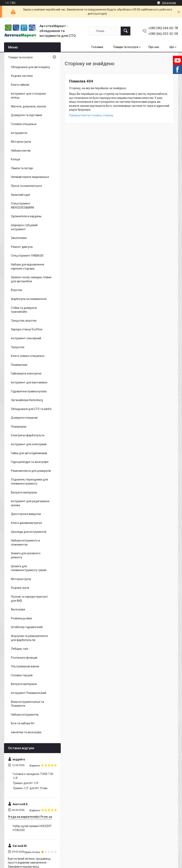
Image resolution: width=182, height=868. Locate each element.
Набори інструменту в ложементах (25, 543)
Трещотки (18, 347)
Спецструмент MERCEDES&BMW (22, 205)
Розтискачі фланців (24, 658)
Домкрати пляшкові (24, 418)
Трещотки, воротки (24, 321)
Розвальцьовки (21, 618)
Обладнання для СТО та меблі (31, 409)
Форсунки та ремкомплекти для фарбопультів (29, 638)
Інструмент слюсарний (26, 338)
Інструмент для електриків (29, 444)
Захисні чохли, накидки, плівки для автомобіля (31, 279)
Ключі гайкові (20, 85)
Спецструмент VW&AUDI (27, 256)
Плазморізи (19, 427)
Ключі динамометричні (26, 523)
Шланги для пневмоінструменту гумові (29, 568)
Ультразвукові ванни (25, 666)
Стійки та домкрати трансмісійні (24, 310)
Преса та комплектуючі (26, 186)
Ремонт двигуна (22, 247)
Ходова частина (22, 76)
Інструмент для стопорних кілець (28, 96)
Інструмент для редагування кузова (30, 503)
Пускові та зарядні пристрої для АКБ (29, 599)
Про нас (154, 47)
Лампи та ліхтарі (22, 168)
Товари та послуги (126, 47)
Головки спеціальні (24, 124)
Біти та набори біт (23, 723)
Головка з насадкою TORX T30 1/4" (33, 776)
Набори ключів (21, 151)
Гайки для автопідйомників (29, 453)
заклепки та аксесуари (26, 732)
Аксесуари (18, 609)
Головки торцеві (22, 675)
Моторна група (21, 142)
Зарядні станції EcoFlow (27, 329)
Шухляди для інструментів (29, 532)
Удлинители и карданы (26, 216)
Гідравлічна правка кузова (29, 391)
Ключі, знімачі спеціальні (28, 356)
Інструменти (19, 133)
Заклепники (19, 238)
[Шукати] (126, 31)
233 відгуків (169, 3)
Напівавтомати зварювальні (30, 177)
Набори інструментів (25, 715)
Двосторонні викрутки (26, 514)
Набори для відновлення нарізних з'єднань (28, 267)
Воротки (16, 290)
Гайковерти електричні (26, 374)
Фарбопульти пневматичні (29, 299)
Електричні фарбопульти (28, 435)
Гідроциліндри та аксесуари (30, 462)
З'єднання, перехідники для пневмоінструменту (29, 482)
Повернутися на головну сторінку (91, 115)
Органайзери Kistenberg (27, 400)
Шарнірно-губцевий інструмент (24, 227)
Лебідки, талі (20, 649)
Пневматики (19, 365)
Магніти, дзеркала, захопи (28, 106)
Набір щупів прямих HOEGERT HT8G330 (32, 828)
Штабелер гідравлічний (27, 627)
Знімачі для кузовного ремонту (26, 555)
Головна (97, 47)
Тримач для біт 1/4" (26, 783)
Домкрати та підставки (27, 115)
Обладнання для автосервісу (30, 67)
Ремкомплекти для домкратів (31, 471)
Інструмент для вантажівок (29, 382)
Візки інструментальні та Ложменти (27, 704)
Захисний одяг (21, 195)
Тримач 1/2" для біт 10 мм (30, 788)
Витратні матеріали (24, 492)
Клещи (15, 159)
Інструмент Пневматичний (29, 693)
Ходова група (20, 588)
